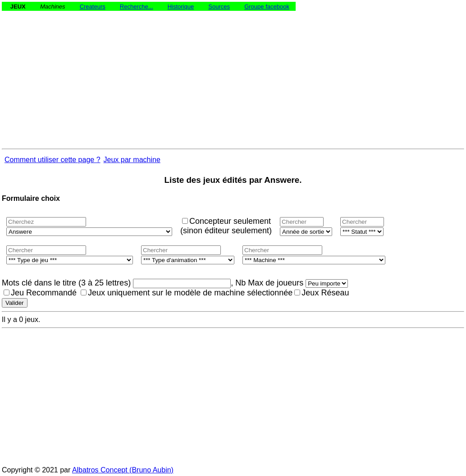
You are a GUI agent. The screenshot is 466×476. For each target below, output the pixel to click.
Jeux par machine (132, 160)
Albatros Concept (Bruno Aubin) (123, 470)
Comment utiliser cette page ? (53, 160)
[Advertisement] (233, 74)
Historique (181, 7)
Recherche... (137, 7)
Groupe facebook (267, 7)
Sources (219, 7)
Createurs (93, 7)
